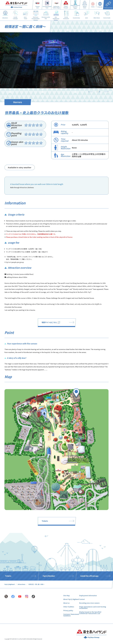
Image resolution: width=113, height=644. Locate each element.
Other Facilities (69, 607)
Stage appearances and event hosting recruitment (93, 607)
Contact (82, 599)
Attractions (22, 584)
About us (66, 603)
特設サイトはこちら (51, 322)
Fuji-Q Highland (10, 584)
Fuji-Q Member (49, 576)
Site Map (66, 595)
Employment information (88, 595)
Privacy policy (68, 610)
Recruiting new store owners (89, 603)
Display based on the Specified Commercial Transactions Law (90, 613)
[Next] (105, 92)
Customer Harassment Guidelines (71, 615)
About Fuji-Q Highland (71, 599)
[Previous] (92, 92)
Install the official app (89, 576)
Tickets (45, 521)
